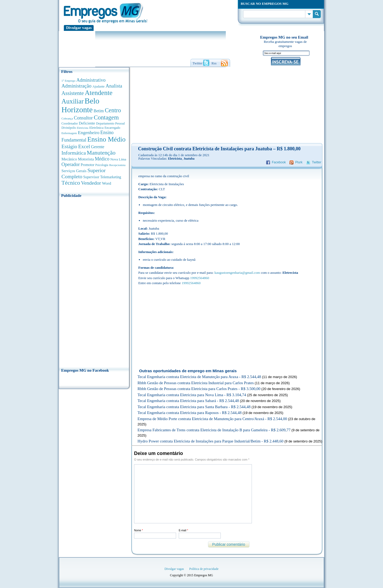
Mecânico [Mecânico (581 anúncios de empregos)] (69, 159)
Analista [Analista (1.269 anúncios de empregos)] (114, 86)
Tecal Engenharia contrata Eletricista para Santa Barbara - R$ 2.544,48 (194, 407)
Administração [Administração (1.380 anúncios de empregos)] (76, 86)
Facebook (279, 162)
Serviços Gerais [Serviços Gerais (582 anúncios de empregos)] (74, 171)
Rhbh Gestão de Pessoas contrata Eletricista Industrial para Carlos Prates (196, 383)
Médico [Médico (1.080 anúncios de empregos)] (102, 159)
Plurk (299, 162)
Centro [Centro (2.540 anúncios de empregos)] (113, 110)
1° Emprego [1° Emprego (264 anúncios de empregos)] (68, 81)
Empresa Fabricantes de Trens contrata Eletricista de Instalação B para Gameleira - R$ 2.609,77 (214, 430)
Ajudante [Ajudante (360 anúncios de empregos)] (99, 86)
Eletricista (175, 159)
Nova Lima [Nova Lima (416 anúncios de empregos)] (118, 159)
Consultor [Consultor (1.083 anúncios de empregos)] (83, 118)
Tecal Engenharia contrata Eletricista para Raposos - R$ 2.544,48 (190, 413)
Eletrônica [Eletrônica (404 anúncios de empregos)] (97, 128)
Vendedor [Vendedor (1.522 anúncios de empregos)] (91, 183)
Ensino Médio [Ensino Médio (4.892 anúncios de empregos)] (106, 139)
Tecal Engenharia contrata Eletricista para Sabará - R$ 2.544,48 (188, 401)
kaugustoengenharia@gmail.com (237, 273)
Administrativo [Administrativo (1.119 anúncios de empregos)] (91, 80)
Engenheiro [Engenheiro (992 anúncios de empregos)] (89, 132)
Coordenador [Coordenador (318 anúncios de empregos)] (70, 123)
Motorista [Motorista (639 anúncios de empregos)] (86, 159)
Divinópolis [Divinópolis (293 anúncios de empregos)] (69, 128)
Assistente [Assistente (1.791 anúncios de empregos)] (73, 93)
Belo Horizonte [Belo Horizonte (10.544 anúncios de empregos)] (80, 105)
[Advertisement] (94, 281)
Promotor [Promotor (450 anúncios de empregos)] (88, 165)
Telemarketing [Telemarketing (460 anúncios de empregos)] (111, 177)
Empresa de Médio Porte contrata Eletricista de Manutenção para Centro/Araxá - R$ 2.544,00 (212, 419)
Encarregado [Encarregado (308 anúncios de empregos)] (112, 128)
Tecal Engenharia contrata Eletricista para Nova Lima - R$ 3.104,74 (192, 395)
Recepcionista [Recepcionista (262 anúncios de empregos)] (117, 165)
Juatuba (189, 159)
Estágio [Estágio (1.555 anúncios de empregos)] (69, 146)
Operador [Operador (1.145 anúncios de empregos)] (71, 164)
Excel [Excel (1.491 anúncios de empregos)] (84, 146)
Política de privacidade (204, 569)
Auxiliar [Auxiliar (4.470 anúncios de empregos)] (72, 101)
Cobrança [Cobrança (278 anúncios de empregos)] (67, 118)
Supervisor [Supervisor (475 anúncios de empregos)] (91, 177)
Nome (138, 530)
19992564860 (200, 278)
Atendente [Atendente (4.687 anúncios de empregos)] (99, 93)
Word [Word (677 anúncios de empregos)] (106, 183)
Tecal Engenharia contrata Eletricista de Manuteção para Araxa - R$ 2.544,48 (199, 377)
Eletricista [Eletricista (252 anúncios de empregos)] (83, 128)
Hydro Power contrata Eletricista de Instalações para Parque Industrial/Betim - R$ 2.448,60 (211, 441)
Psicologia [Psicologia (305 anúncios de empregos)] (102, 165)
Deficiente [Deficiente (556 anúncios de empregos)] (87, 123)
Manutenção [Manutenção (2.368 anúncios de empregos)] (101, 153)
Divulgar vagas (79, 28)
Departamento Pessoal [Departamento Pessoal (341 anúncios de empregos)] (110, 123)
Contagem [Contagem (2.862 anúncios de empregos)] (106, 117)
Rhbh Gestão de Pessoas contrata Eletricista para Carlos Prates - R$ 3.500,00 (199, 389)
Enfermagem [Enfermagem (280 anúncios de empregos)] (69, 133)
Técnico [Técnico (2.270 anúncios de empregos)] (71, 183)
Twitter (317, 162)
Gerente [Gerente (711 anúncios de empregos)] (98, 147)
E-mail (183, 530)
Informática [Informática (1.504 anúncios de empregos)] (74, 153)
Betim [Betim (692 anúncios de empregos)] (99, 111)
